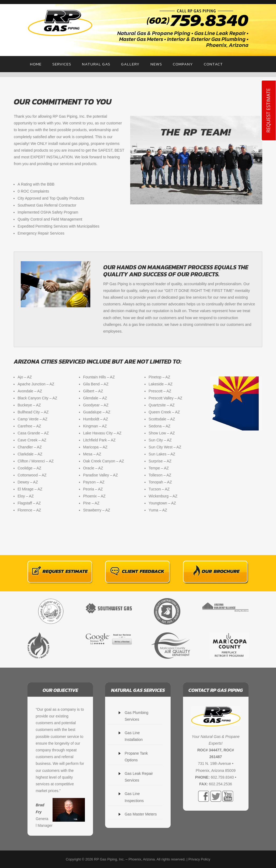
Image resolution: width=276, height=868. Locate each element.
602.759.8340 (222, 777)
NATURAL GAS (96, 64)
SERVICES (62, 64)
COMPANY (183, 64)
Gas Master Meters (141, 814)
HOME (36, 64)
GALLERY (130, 64)
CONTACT (213, 64)
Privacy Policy (199, 859)
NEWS (156, 64)
